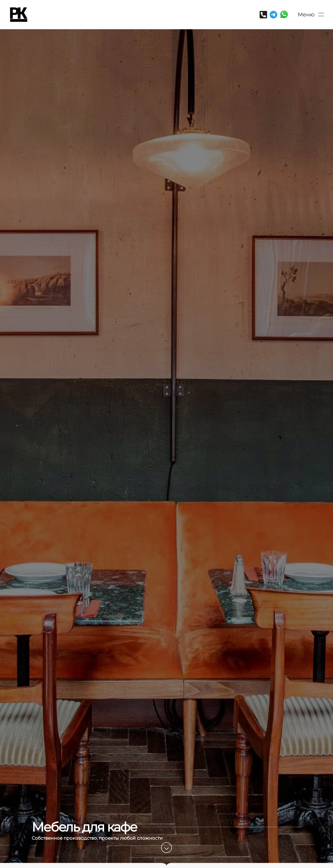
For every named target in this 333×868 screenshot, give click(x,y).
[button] (311, 15)
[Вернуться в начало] (19, 15)
